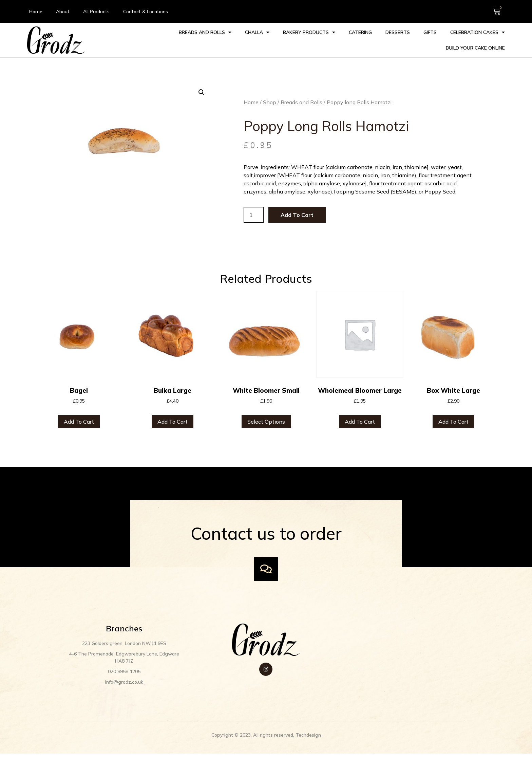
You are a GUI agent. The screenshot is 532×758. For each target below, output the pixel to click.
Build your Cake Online (475, 40)
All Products (96, 12)
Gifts (357, 40)
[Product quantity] (248, 216)
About (63, 12)
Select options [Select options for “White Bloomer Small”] (266, 423)
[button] (196, 93)
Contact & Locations (146, 12)
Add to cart (292, 216)
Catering (287, 40)
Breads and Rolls (132, 40)
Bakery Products (236, 40)
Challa (184, 40)
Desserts (325, 40)
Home (36, 12)
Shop (264, 103)
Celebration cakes (405, 40)
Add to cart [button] (79, 423)
